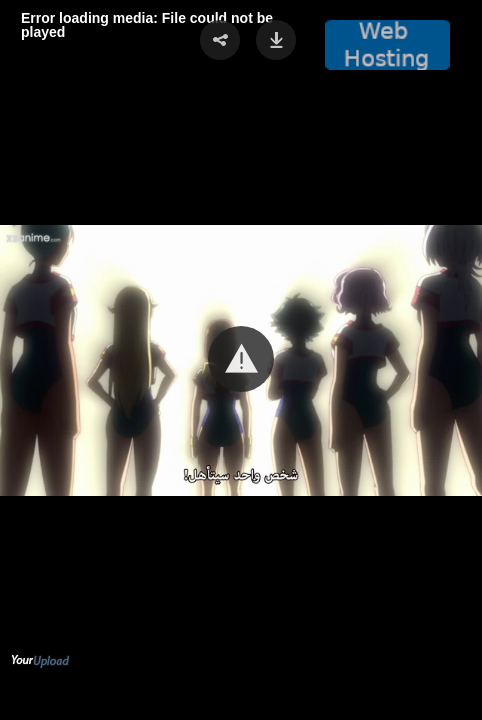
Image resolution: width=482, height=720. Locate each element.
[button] (241, 359)
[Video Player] (241, 360)
